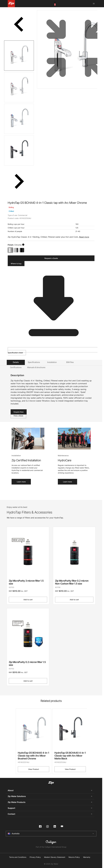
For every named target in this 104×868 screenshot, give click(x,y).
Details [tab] (16, 362)
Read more (84, 237)
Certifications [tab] (16, 367)
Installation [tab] (52, 362)
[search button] (23, 245)
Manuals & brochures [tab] (36, 367)
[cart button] (55, 3)
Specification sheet (52, 350)
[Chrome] (10, 250)
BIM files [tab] (70, 362)
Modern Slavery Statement (55, 857)
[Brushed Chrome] (16, 250)
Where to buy (16, 264)
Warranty (87, 857)
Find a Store (18, 416)
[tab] (19, 56)
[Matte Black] (22, 250)
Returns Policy (74, 857)
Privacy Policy (35, 857)
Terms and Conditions (18, 857)
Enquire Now (19, 412)
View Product (34, 769)
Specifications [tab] (34, 362)
